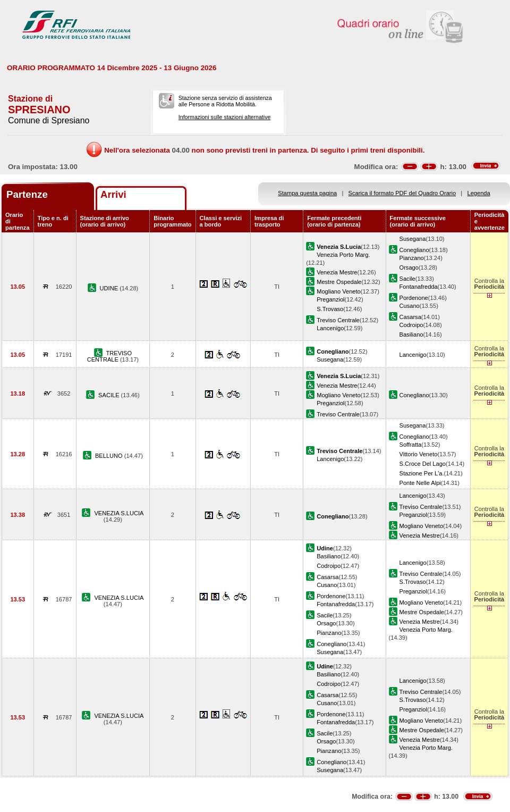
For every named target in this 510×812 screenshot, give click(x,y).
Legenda (479, 193)
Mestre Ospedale (339, 282)
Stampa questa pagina (307, 193)
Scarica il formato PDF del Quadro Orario (402, 193)
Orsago (409, 267)
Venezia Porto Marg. (343, 255)
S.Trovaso (330, 309)
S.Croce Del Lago (423, 464)
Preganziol (330, 299)
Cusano (410, 306)
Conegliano (414, 250)
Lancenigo (330, 328)
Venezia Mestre (337, 272)
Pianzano (412, 258)
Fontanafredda (419, 287)
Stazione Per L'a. (422, 473)
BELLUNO (110, 456)
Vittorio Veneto (419, 454)
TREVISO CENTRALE (109, 356)
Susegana (413, 239)
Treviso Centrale (338, 320)
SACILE (109, 395)
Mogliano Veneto (339, 291)
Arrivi (113, 194)
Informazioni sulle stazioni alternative (225, 117)
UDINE (110, 288)
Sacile (407, 279)
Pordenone (414, 298)
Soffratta (411, 445)
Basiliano (411, 334)
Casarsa (410, 317)
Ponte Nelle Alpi (420, 483)
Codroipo (411, 325)
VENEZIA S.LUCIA (119, 513)
